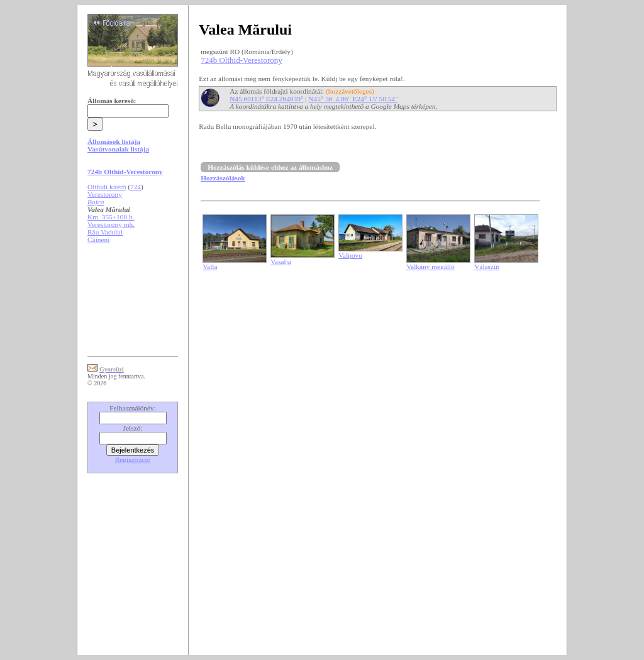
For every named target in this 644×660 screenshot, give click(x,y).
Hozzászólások (223, 178)
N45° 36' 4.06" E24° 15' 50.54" (353, 99)
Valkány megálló (430, 267)
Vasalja (281, 261)
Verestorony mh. (111, 224)
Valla (210, 267)
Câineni (98, 239)
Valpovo (350, 255)
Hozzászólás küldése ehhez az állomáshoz (270, 167)
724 (136, 187)
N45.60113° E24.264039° (266, 99)
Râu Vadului (105, 232)
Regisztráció (133, 459)
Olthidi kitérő (107, 187)
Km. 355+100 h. (111, 217)
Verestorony (105, 194)
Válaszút (487, 267)
